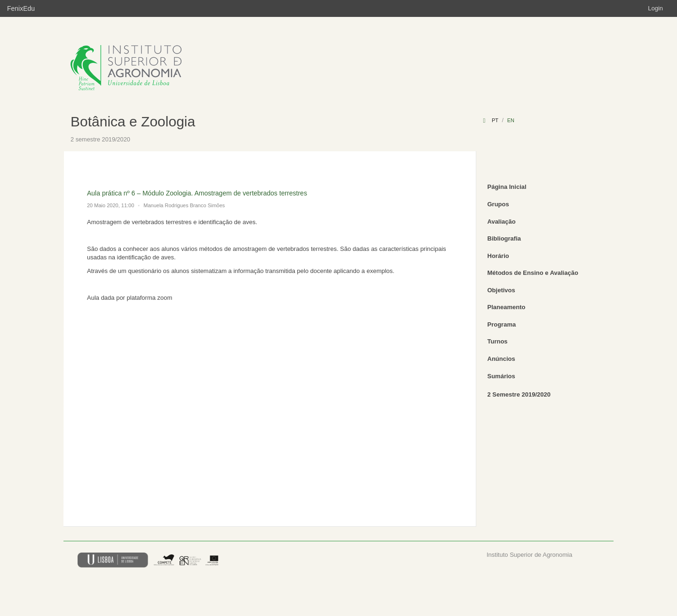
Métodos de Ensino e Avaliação (533, 273)
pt (495, 120)
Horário (498, 256)
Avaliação (502, 222)
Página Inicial (507, 187)
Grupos (498, 204)
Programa (502, 324)
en (511, 120)
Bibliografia (504, 238)
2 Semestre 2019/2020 (519, 394)
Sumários (501, 376)
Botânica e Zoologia (133, 121)
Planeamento (507, 307)
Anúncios (501, 359)
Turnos (498, 341)
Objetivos (501, 290)
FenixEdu (21, 8)
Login (655, 8)
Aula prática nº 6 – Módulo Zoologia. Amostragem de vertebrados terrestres (197, 193)
